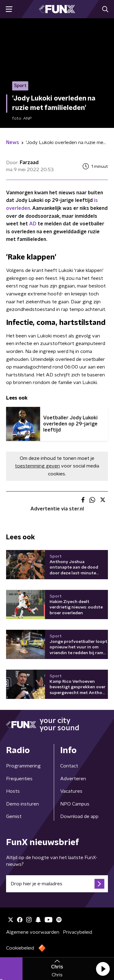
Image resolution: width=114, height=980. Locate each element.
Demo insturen (22, 804)
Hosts (13, 791)
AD (33, 224)
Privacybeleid (78, 932)
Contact (69, 766)
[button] (103, 969)
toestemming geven (37, 466)
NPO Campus (75, 804)
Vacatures (71, 791)
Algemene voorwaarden (33, 932)
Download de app (79, 816)
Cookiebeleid (20, 948)
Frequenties (19, 779)
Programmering (23, 766)
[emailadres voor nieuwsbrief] (57, 884)
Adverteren (73, 779)
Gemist (14, 816)
